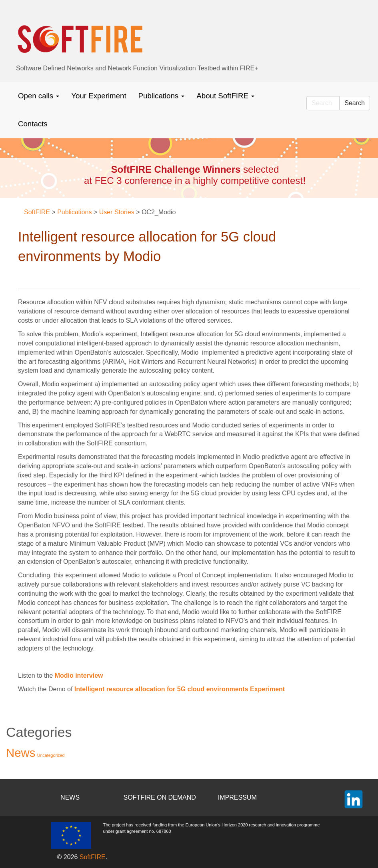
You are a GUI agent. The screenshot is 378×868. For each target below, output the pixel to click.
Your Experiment (99, 96)
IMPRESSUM (237, 797)
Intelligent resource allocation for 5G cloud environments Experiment (180, 689)
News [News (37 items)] (21, 753)
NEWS (70, 797)
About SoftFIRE (225, 96)
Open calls (39, 96)
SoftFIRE (93, 857)
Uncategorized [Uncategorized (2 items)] (51, 755)
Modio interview (79, 675)
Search (355, 103)
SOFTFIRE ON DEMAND (160, 797)
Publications (162, 96)
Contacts (33, 124)
